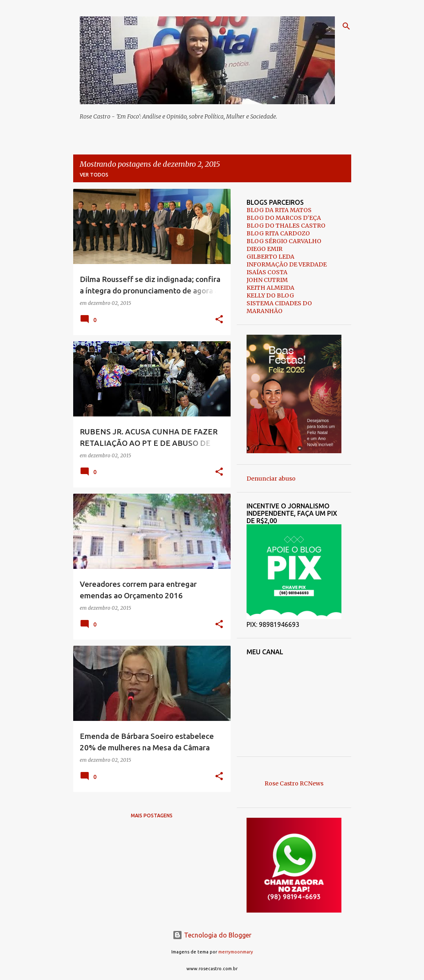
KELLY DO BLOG (270, 295)
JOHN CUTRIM (267, 280)
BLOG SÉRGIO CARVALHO (284, 241)
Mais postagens (152, 816)
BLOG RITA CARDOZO (278, 233)
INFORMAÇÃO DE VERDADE (287, 264)
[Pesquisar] (346, 26)
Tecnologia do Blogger (212, 935)
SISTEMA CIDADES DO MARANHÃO (279, 307)
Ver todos (94, 175)
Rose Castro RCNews (294, 783)
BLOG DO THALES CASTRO (286, 226)
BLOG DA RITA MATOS (279, 210)
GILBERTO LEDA (270, 257)
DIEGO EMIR (265, 249)
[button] (219, 320)
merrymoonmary (236, 952)
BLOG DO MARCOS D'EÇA (284, 218)
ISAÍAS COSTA (267, 272)
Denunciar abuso (271, 479)
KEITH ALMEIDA (270, 288)
